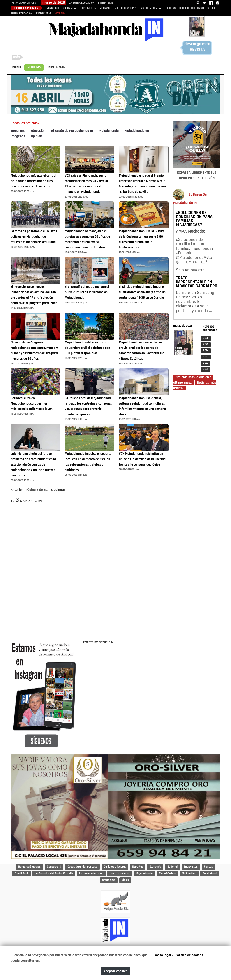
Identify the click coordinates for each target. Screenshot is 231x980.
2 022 (206, 363)
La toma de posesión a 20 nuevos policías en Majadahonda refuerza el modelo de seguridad (34, 237)
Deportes (18, 131)
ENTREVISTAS (106, 3)
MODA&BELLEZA (109, 8)
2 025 (206, 344)
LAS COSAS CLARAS (151, 8)
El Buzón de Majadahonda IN (72, 131)
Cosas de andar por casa (82, 867)
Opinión (36, 136)
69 (40, 501)
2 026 (206, 338)
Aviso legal (163, 955)
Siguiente (58, 490)
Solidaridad (189, 874)
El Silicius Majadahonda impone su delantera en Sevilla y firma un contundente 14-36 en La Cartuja (142, 292)
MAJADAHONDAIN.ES (24, 3)
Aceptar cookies (115, 971)
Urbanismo (109, 880)
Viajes (125, 880)
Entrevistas (191, 867)
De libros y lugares (115, 867)
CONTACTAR (56, 67)
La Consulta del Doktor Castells (54, 874)
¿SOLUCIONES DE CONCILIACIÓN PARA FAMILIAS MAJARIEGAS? (194, 219)
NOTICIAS (34, 67)
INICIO (16, 67)
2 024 (206, 351)
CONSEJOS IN (88, 8)
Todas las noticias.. (25, 123)
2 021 (206, 369)
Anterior (17, 490)
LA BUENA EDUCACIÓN (82, 3)
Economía (155, 867)
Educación (38, 131)
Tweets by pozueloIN (98, 642)
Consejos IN (54, 867)
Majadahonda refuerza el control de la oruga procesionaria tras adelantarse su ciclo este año (33, 181)
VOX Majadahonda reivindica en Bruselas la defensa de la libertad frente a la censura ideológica (142, 459)
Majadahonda (109, 131)
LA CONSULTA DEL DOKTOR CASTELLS (187, 8)
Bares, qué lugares (29, 867)
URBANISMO (52, 8)
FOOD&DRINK (129, 8)
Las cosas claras (120, 874)
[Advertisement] (197, 514)
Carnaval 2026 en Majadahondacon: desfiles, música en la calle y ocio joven (32, 404)
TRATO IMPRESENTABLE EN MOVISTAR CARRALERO (197, 282)
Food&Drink (21, 874)
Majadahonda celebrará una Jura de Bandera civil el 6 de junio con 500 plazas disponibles (88, 348)
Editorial (172, 867)
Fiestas (208, 867)
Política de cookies (189, 955)
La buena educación (91, 874)
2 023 (206, 357)
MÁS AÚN (60, 14)
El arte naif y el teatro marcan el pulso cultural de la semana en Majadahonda (87, 292)
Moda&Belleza (167, 874)
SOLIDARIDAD (70, 8)
